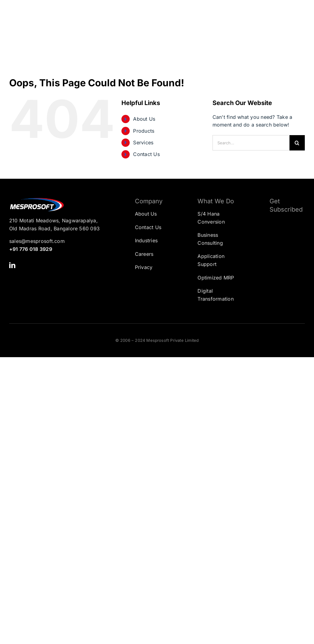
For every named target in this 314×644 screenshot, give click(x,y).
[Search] (297, 143)
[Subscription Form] (283, 249)
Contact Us (146, 154)
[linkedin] (12, 265)
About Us (144, 119)
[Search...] (251, 143)
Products (144, 131)
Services (143, 142)
